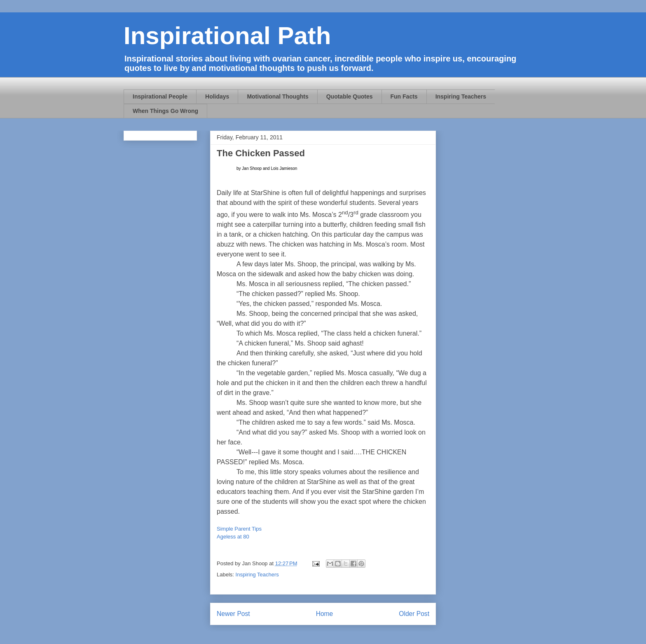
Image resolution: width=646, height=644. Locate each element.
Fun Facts (404, 96)
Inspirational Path (227, 36)
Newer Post (233, 614)
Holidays (217, 96)
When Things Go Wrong (165, 111)
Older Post (414, 614)
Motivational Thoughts (277, 96)
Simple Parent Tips (239, 529)
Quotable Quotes (350, 96)
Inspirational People (160, 96)
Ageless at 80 (233, 537)
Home (325, 614)
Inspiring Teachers (461, 96)
